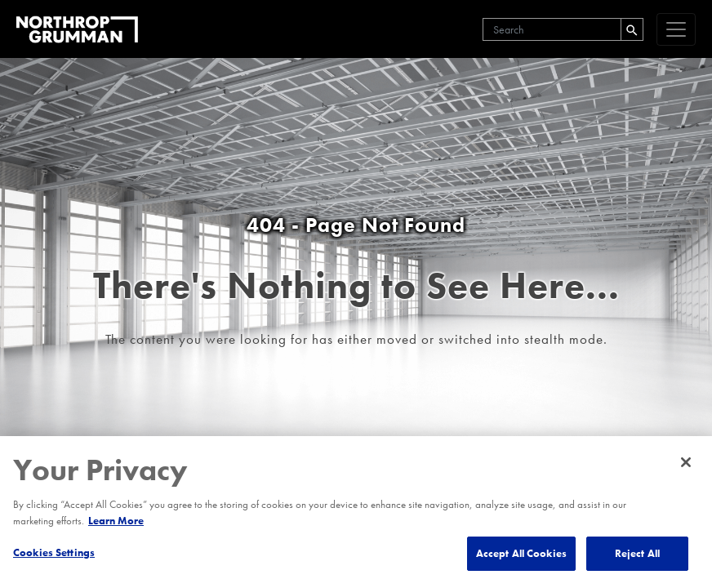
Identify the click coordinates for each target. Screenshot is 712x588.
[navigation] (676, 29)
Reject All (637, 553)
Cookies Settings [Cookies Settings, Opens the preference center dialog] (54, 552)
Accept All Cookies (521, 553)
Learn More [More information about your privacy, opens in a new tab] (116, 521)
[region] (356, 512)
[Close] (686, 462)
